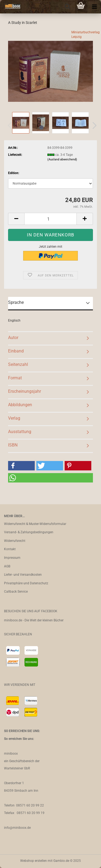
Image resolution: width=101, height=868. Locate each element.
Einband (16, 351)
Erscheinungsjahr (25, 391)
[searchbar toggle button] (67, 7)
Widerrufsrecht (15, 541)
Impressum (12, 558)
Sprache (16, 302)
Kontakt (10, 549)
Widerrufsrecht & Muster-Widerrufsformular (35, 524)
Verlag (14, 418)
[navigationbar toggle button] (94, 7)
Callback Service (16, 592)
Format (15, 378)
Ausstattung (20, 432)
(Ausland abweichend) (62, 159)
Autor (13, 338)
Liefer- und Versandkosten (23, 575)
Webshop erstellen (34, 861)
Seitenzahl (18, 364)
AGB (7, 566)
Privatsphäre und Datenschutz (26, 583)
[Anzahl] (50, 219)
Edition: (14, 173)
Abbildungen (20, 405)
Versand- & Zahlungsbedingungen (29, 532)
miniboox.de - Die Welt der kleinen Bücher (34, 620)
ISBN (13, 445)
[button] (93, 125)
